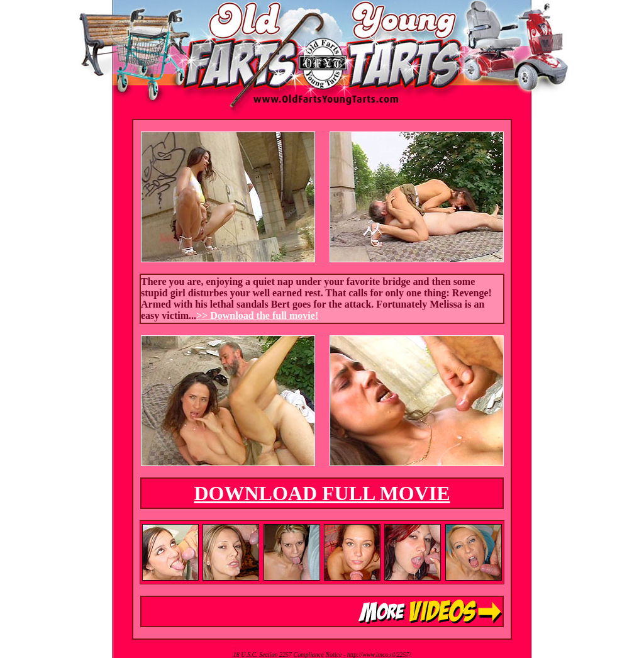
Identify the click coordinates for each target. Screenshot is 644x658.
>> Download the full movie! (257, 315)
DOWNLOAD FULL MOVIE (322, 493)
